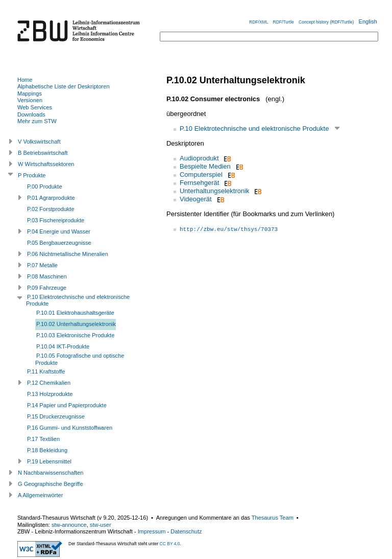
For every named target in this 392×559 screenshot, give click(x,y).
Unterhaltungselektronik (215, 191)
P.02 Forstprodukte (51, 209)
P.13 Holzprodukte (50, 394)
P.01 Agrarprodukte (51, 198)
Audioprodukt (199, 158)
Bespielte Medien (205, 166)
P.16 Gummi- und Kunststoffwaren (70, 428)
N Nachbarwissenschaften (51, 473)
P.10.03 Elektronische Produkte (75, 335)
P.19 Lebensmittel (49, 461)
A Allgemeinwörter (40, 495)
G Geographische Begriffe (51, 484)
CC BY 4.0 (170, 544)
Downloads (31, 114)
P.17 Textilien (43, 439)
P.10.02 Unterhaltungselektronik (76, 324)
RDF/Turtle (284, 22)
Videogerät (196, 199)
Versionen (30, 100)
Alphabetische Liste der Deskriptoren (64, 86)
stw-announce (69, 525)
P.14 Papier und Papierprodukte (67, 405)
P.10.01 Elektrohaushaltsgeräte (75, 313)
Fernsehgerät (199, 183)
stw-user (101, 525)
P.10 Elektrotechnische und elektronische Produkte (254, 129)
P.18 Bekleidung (47, 450)
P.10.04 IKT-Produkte (63, 346)
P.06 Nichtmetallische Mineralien (68, 254)
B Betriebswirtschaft (43, 153)
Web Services (35, 107)
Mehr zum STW (37, 121)
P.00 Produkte (45, 187)
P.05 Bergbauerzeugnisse (59, 243)
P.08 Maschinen (47, 276)
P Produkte (32, 175)
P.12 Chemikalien (49, 383)
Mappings (30, 94)
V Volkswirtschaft (39, 142)
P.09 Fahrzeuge (47, 288)
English (368, 21)
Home (25, 80)
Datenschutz (186, 531)
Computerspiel (201, 174)
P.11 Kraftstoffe (46, 371)
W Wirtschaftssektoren (46, 164)
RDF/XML (259, 22)
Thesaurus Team (273, 518)
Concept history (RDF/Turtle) (326, 22)
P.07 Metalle (42, 265)
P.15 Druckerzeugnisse (56, 416)
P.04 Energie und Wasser (59, 231)
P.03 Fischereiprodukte (56, 220)
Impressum (152, 531)
